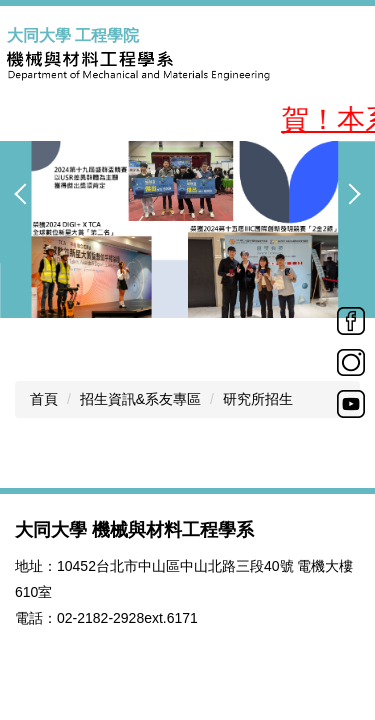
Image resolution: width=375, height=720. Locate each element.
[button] (25, 194)
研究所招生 (258, 399)
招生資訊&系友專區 (140, 399)
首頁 (44, 399)
